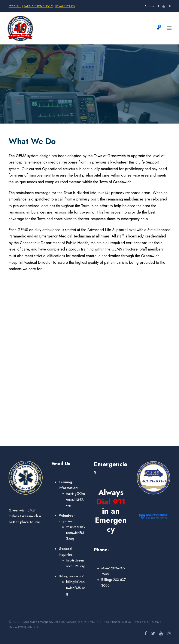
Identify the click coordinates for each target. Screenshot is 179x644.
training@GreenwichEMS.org (76, 499)
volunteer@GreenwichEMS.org (76, 533)
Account (150, 6)
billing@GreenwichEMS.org (76, 588)
